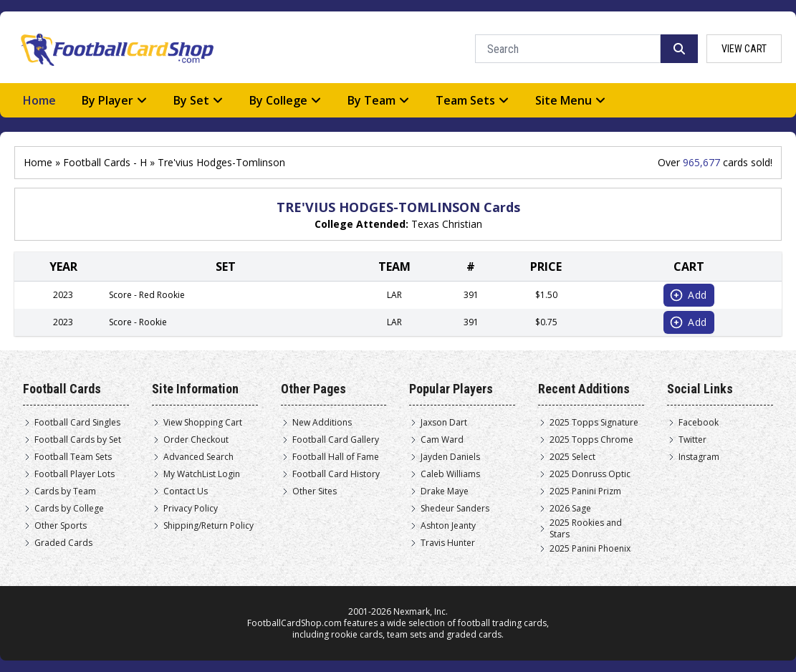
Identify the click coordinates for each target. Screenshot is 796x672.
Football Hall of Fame (336, 457)
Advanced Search (198, 457)
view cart (744, 49)
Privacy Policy (191, 509)
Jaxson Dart (444, 423)
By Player (115, 100)
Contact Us (186, 491)
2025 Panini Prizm (585, 491)
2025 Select (572, 457)
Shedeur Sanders (455, 509)
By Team (379, 100)
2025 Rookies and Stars (586, 529)
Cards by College (69, 509)
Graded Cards (63, 543)
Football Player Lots (75, 474)
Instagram (699, 457)
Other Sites (315, 491)
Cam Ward (442, 440)
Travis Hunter (448, 543)
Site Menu (571, 100)
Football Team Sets (73, 457)
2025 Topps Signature (594, 423)
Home (39, 100)
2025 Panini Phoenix (590, 549)
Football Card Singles (77, 423)
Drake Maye (445, 491)
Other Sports (61, 526)
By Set (198, 100)
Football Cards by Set (78, 440)
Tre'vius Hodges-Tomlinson (221, 162)
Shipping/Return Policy (208, 526)
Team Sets (473, 100)
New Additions (322, 423)
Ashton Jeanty (448, 526)
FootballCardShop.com (294, 623)
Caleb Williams (450, 474)
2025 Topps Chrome (591, 440)
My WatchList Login (202, 474)
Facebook (699, 423)
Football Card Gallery (336, 440)
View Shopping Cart (203, 423)
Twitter (692, 440)
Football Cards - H (105, 162)
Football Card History (336, 474)
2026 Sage (570, 509)
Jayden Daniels (450, 457)
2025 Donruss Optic (590, 474)
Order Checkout (196, 440)
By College (286, 100)
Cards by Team (65, 491)
